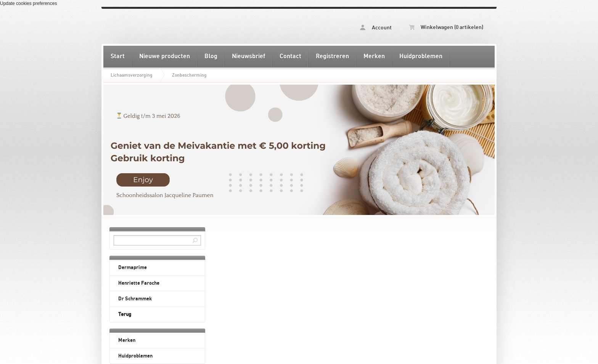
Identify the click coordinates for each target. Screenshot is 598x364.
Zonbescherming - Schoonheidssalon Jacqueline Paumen (201, 26)
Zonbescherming (189, 75)
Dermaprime (133, 268)
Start (118, 56)
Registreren (332, 56)
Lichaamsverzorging (132, 75)
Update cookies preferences (28, 3)
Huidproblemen (421, 56)
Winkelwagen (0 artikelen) (446, 27)
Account (376, 28)
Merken (374, 56)
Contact (290, 56)
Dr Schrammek (135, 299)
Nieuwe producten (165, 56)
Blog (211, 56)
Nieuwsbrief (248, 56)
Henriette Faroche (139, 283)
